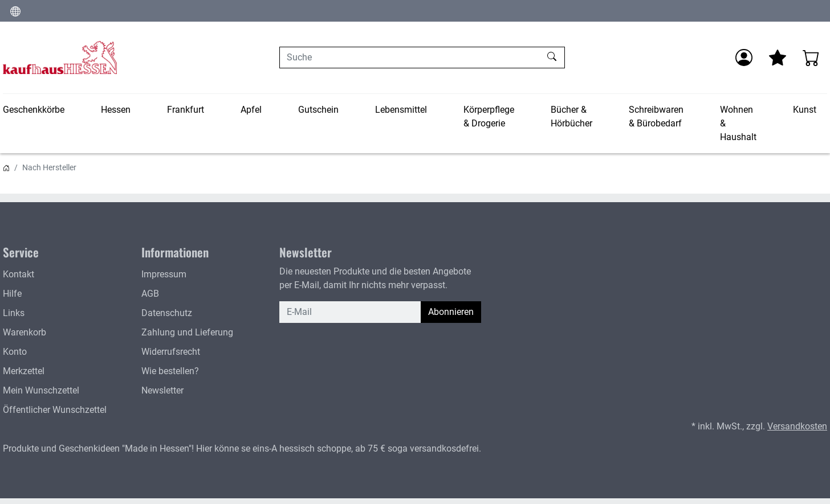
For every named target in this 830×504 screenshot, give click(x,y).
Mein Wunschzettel (41, 390)
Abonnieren (451, 312)
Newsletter (162, 390)
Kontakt (19, 274)
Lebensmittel (401, 110)
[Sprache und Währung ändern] (15, 11)
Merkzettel (24, 371)
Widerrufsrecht (171, 352)
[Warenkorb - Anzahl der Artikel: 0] (811, 58)
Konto (15, 352)
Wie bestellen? (170, 371)
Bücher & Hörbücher (571, 116)
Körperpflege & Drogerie (489, 116)
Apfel (251, 110)
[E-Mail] (350, 312)
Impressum (164, 274)
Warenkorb (25, 332)
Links (14, 313)
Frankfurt (186, 110)
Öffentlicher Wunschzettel (55, 410)
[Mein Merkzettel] (778, 58)
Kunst (805, 110)
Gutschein (318, 110)
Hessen (116, 110)
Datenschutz (167, 313)
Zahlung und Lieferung (187, 332)
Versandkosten (797, 426)
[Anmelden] (744, 58)
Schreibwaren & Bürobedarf (656, 116)
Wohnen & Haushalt (738, 123)
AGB (150, 294)
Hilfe (12, 294)
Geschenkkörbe (34, 110)
